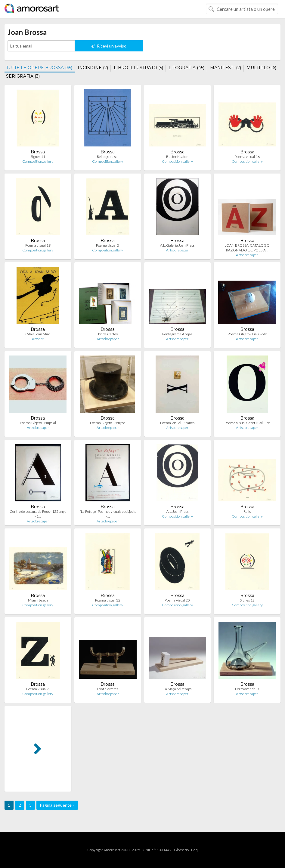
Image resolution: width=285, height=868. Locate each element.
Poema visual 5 (108, 245)
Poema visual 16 (247, 157)
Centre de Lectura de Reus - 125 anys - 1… (38, 514)
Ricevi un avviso (109, 46)
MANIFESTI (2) (226, 68)
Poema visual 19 (38, 245)
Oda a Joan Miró (38, 334)
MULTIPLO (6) (261, 68)
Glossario (181, 850)
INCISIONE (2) (93, 68)
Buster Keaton (177, 157)
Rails (247, 511)
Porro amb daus (247, 689)
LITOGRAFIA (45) (186, 68)
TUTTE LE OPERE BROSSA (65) (39, 68)
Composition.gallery (38, 161)
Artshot (38, 339)
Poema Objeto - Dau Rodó (247, 334)
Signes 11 (38, 157)
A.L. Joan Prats (177, 511)
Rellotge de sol (108, 157)
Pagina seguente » (57, 805)
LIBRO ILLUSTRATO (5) (138, 68)
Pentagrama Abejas (177, 334)
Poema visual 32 (108, 600)
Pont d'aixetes (108, 689)
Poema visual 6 (38, 689)
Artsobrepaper (177, 250)
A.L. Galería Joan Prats (177, 245)
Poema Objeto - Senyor (108, 423)
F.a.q (194, 850)
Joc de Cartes (108, 334)
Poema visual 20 (177, 600)
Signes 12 (247, 600)
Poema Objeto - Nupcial (38, 423)
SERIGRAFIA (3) (23, 76)
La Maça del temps (177, 689)
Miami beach (38, 600)
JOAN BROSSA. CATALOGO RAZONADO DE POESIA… (247, 248)
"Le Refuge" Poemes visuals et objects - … (108, 514)
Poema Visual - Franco (177, 423)
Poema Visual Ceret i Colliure (247, 423)
